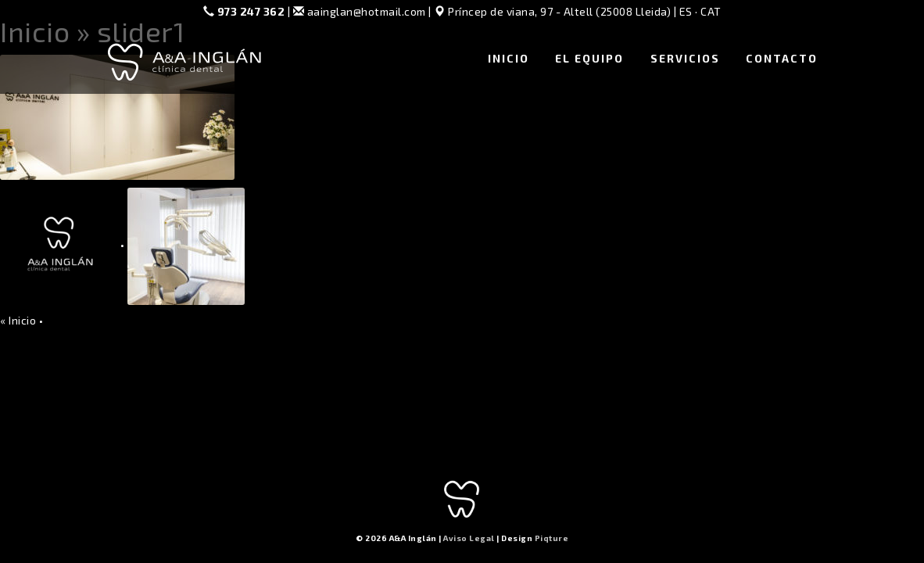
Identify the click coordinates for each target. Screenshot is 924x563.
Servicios (685, 58)
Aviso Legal (469, 538)
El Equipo (589, 58)
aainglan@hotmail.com (360, 11)
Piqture (552, 538)
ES (686, 11)
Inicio (509, 58)
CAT (711, 11)
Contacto (782, 58)
